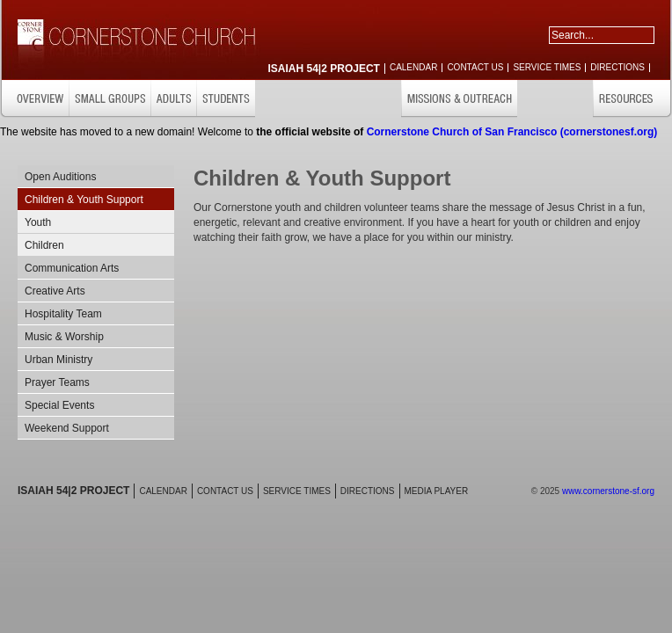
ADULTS (173, 99)
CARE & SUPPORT (356, 99)
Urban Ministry (58, 360)
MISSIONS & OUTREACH (459, 99)
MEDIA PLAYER (437, 491)
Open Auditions (60, 177)
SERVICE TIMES (547, 67)
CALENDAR (413, 67)
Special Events (59, 405)
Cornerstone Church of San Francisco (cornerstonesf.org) (512, 132)
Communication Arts (72, 268)
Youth (38, 222)
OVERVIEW (34, 99)
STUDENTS (226, 99)
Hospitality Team (63, 314)
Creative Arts (55, 291)
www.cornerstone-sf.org (608, 491)
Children (44, 245)
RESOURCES (632, 99)
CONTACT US (475, 67)
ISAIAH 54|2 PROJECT (324, 69)
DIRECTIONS (617, 67)
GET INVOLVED (555, 99)
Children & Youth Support (84, 200)
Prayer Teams (57, 382)
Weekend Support (67, 428)
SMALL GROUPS (110, 99)
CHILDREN (283, 99)
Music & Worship (64, 337)
